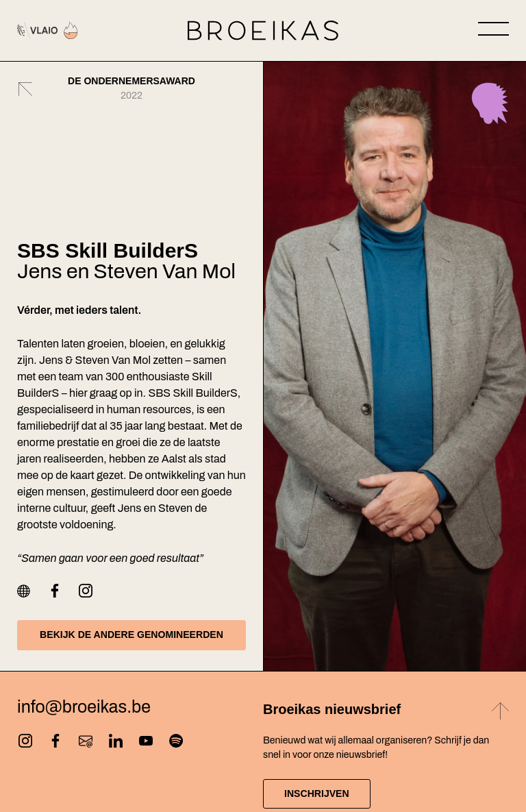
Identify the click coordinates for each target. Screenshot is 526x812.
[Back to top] (500, 713)
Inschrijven (317, 793)
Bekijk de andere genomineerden (131, 635)
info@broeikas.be (84, 708)
